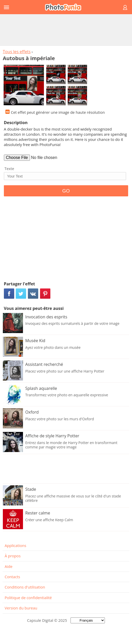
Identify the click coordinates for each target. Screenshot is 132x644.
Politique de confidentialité (28, 598)
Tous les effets (17, 52)
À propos (13, 556)
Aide (9, 566)
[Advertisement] (66, 30)
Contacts (12, 577)
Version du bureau (21, 608)
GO (66, 191)
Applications (15, 545)
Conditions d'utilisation (25, 587)
